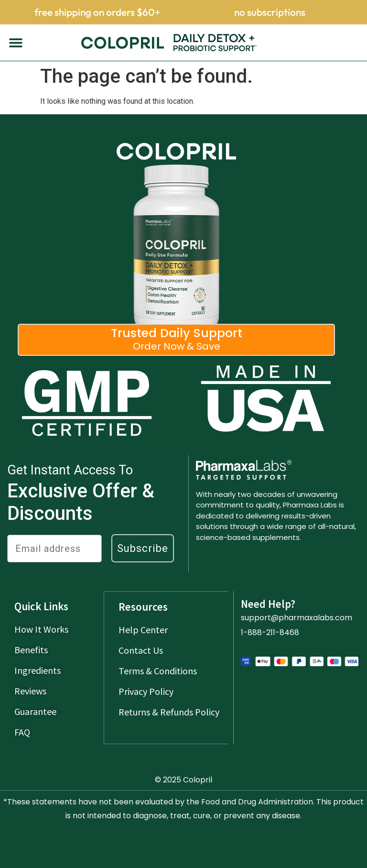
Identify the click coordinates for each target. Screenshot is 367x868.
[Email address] (54, 549)
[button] (16, 43)
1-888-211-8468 (270, 632)
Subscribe (143, 548)
